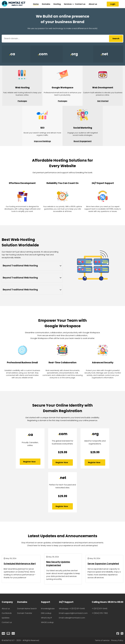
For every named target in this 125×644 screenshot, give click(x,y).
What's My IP (46, 618)
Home (36, 4)
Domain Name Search (27, 609)
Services (68, 4)
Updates (6, 618)
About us (93, 4)
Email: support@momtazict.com (73, 613)
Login (113, 4)
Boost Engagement (83, 141)
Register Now (30, 462)
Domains (46, 4)
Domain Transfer (25, 613)
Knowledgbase (48, 609)
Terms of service (102, 640)
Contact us (80, 4)
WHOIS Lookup (47, 622)
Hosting (57, 4)
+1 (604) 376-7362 (100, 613)
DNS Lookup (46, 613)
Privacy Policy (117, 640)
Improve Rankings (42, 141)
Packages (22, 101)
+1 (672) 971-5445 (100, 609)
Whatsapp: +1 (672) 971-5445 (72, 609)
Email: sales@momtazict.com (72, 618)
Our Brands (7, 613)
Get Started (103, 101)
